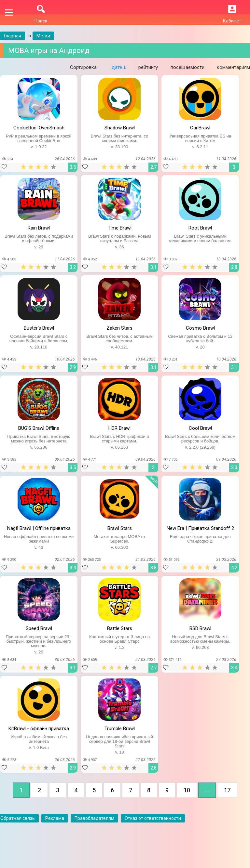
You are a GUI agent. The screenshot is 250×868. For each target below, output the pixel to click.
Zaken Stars (119, 328)
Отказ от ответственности (153, 818)
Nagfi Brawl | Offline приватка (39, 528)
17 (227, 790)
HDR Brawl (119, 428)
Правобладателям (94, 818)
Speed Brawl (39, 628)
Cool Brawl (200, 428)
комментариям (233, 67)
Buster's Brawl (39, 328)
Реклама (55, 818)
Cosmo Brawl (200, 328)
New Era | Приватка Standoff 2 (200, 528)
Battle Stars (120, 628)
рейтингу (148, 67)
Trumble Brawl (120, 729)
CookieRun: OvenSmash (39, 128)
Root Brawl (200, 228)
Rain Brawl (39, 228)
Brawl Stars (120, 528)
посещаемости (187, 67)
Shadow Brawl (120, 128)
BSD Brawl (200, 628)
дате (117, 67)
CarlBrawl (200, 128)
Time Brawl (120, 228)
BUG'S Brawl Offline (39, 428)
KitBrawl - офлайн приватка (39, 729)
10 (187, 790)
